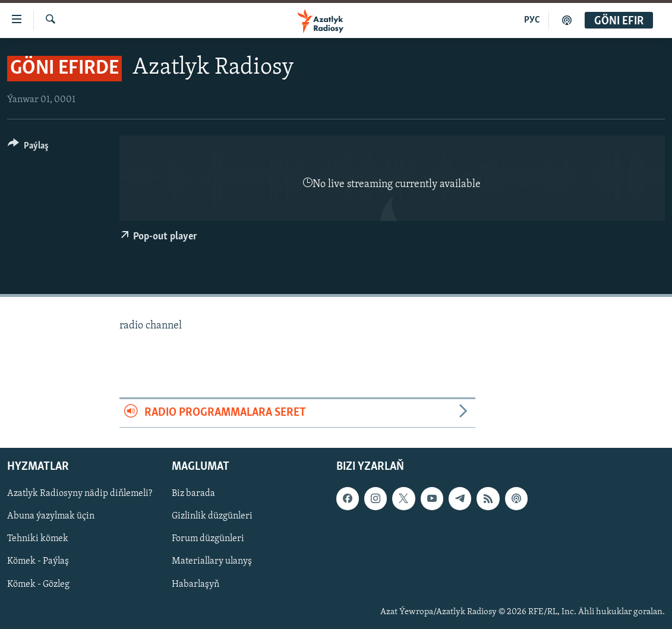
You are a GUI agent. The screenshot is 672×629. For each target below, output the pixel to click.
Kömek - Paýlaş (38, 561)
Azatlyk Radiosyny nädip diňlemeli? (80, 494)
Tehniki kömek (38, 539)
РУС (532, 20)
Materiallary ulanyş (212, 561)
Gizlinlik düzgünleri (212, 516)
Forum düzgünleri (208, 539)
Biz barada (193, 494)
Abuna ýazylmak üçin (51, 516)
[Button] (28, 148)
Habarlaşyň (195, 584)
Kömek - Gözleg (38, 584)
